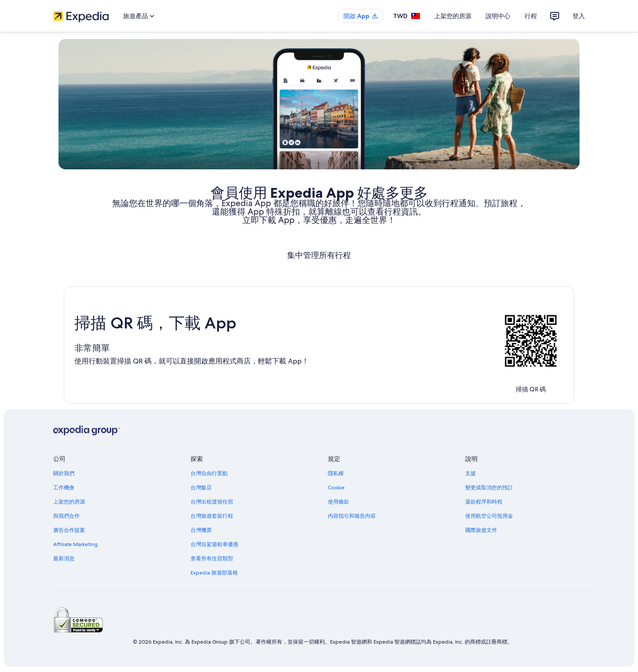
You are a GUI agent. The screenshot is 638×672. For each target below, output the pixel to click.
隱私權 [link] (336, 473)
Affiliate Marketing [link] (75, 544)
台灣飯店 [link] (201, 488)
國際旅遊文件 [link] (481, 530)
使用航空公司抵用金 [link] (489, 516)
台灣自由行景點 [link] (209, 473)
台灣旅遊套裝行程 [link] (212, 516)
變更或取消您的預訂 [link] (489, 488)
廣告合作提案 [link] (69, 530)
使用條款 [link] (338, 502)
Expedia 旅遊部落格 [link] (214, 573)
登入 (579, 16)
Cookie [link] (336, 488)
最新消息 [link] (64, 559)
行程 (531, 16)
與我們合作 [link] (66, 516)
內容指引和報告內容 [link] (352, 516)
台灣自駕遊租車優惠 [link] (214, 544)
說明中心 (498, 16)
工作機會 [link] (64, 488)
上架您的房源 (453, 16)
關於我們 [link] (64, 473)
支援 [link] (471, 473)
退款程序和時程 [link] (484, 502)
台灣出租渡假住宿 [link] (212, 502)
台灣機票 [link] (201, 530)
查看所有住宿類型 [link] (212, 559)
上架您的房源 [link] (69, 502)
